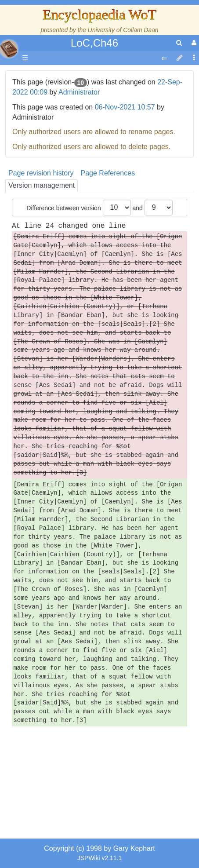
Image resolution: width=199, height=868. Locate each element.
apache (9, 49)
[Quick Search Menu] (179, 43)
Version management (42, 185)
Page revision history (41, 173)
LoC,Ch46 (94, 43)
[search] (179, 43)
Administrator (79, 92)
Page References (108, 173)
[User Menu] (193, 43)
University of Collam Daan (123, 30)
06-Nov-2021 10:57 (125, 107)
